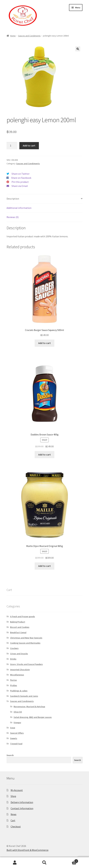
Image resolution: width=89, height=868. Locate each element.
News (14, 814)
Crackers (14, 648)
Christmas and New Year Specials (26, 638)
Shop (13, 796)
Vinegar (17, 722)
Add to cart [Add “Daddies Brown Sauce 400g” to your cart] (45, 455)
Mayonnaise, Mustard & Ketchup (29, 707)
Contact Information (22, 808)
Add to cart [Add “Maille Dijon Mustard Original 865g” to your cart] (45, 566)
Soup (13, 728)
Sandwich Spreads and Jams (24, 696)
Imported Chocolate (20, 670)
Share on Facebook (21, 178)
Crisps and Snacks (19, 654)
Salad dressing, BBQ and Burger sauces (33, 717)
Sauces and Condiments (29, 36)
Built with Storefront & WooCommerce (27, 850)
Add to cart (29, 146)
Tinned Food (16, 744)
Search (10, 755)
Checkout (16, 826)
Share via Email (20, 186)
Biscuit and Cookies (20, 627)
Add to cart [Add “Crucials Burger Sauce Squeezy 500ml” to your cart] (45, 343)
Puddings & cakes (19, 691)
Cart (13, 820)
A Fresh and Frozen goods (23, 616)
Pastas (14, 680)
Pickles (14, 685)
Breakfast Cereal (18, 632)
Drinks (13, 659)
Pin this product (20, 182)
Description (13, 199)
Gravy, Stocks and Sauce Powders (26, 664)
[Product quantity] (12, 146)
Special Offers (17, 733)
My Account (17, 790)
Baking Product (18, 622)
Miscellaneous (17, 675)
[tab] (45, 199)
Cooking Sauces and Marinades (25, 643)
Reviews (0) (13, 217)
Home (13, 36)
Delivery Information (22, 802)
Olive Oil (18, 712)
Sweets (14, 738)
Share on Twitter (21, 174)
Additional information (19, 208)
